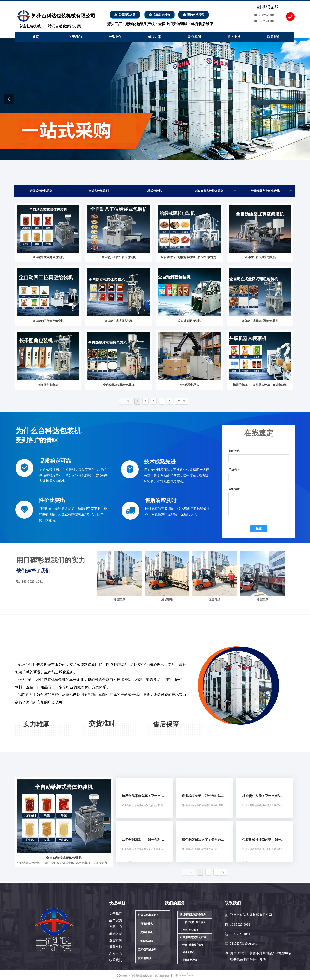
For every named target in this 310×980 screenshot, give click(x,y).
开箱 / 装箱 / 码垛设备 (194, 922)
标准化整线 (188, 952)
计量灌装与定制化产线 (272, 191)
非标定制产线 (190, 960)
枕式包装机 (155, 191)
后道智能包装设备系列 (216, 191)
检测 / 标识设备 (191, 930)
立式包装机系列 (99, 191)
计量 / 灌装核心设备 (193, 945)
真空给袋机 (146, 932)
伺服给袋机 (146, 924)
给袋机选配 (146, 941)
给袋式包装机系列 (49, 191)
